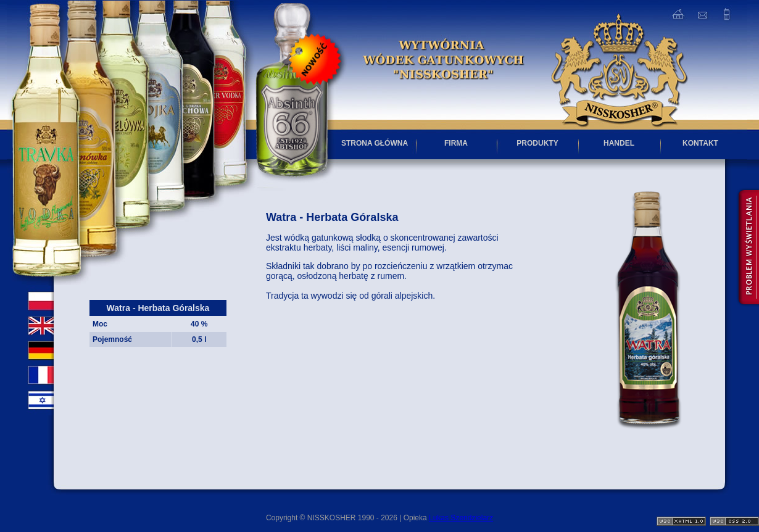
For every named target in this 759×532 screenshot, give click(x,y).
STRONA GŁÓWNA (375, 143)
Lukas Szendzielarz (461, 518)
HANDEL (619, 143)
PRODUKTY (537, 143)
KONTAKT (700, 143)
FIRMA (456, 143)
